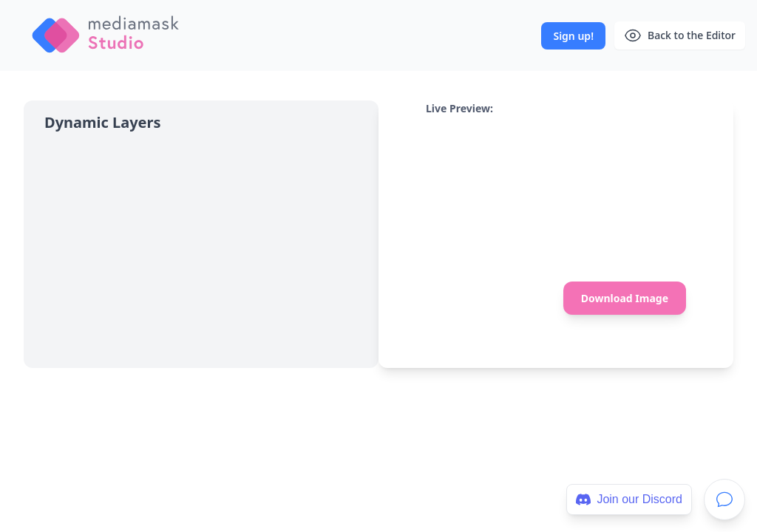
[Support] (724, 499)
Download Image (625, 298)
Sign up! (573, 36)
